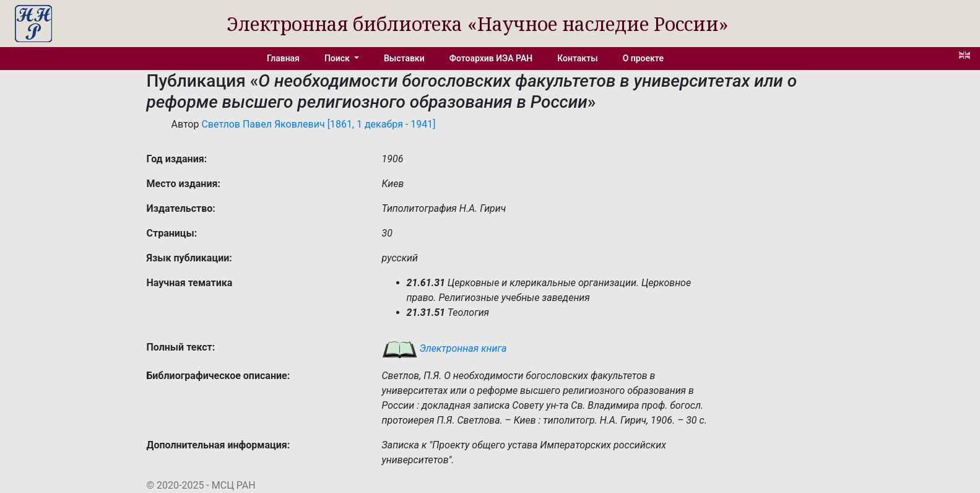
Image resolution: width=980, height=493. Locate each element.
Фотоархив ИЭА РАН (491, 58)
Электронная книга (444, 348)
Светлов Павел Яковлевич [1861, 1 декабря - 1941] (318, 124)
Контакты (577, 58)
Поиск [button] (338, 58)
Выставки (404, 58)
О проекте (643, 58)
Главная (283, 58)
